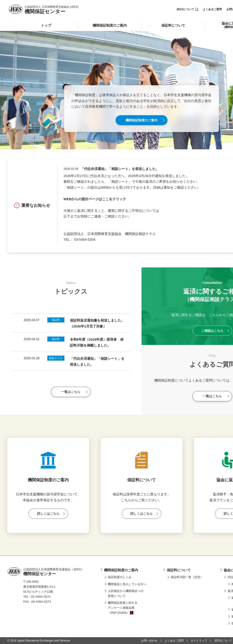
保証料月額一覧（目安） (187, 577)
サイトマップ (199, 641)
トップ (46, 25)
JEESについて (187, 9)
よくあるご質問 (212, 9)
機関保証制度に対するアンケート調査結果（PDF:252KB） (123, 608)
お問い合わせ (149, 641)
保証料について (173, 25)
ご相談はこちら (212, 331)
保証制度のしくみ (120, 577)
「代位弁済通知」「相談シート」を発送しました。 (120, 169)
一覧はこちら (71, 392)
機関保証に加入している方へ (127, 584)
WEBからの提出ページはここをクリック (95, 199)
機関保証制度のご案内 (110, 25)
